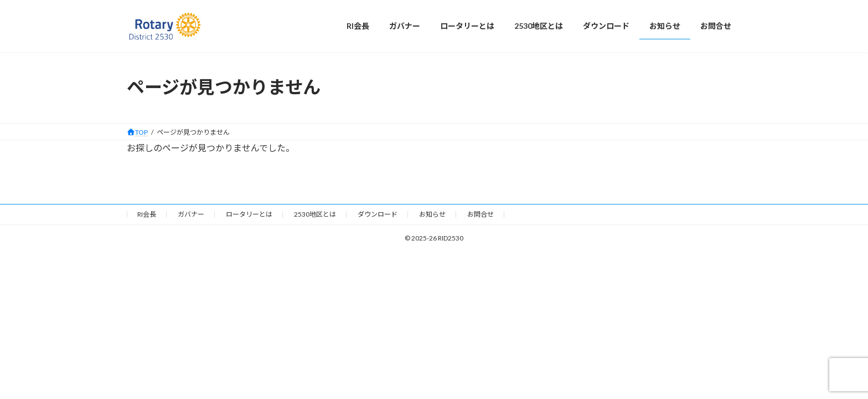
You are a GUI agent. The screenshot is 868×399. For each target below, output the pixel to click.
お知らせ (432, 214)
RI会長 (147, 214)
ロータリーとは (249, 214)
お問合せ (480, 214)
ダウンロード (378, 214)
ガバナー (191, 214)
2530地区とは (315, 214)
